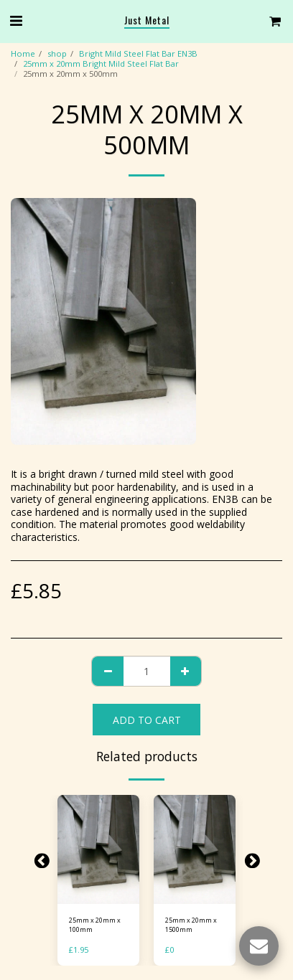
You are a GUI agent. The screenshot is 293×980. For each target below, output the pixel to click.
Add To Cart (147, 720)
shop (57, 53)
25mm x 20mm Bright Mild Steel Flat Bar (101, 63)
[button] (16, 20)
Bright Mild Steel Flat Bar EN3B (138, 53)
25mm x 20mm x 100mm (95, 925)
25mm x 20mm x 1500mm (191, 925)
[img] (98, 849)
